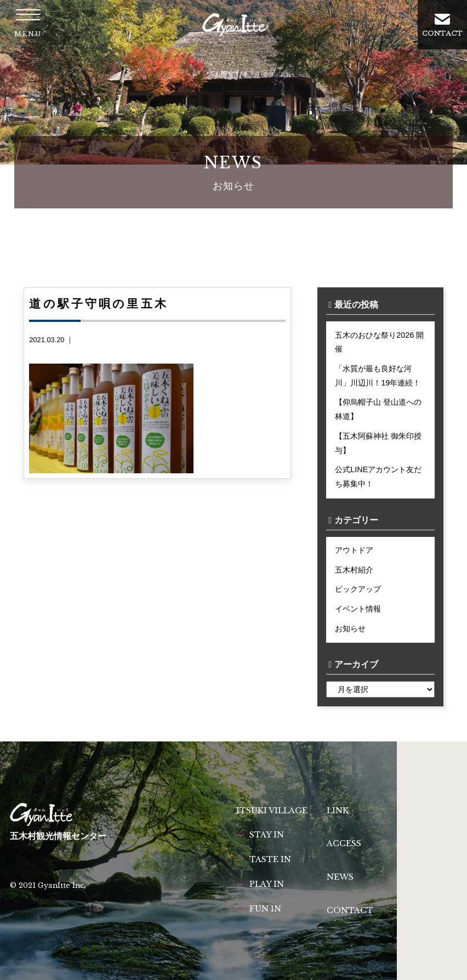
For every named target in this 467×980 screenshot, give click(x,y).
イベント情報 (358, 609)
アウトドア (354, 550)
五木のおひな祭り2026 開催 (379, 342)
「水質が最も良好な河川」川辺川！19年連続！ (378, 376)
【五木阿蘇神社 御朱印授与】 (378, 443)
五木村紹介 (354, 570)
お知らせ (350, 628)
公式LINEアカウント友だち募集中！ (378, 477)
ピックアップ (358, 589)
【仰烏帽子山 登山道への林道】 (378, 409)
